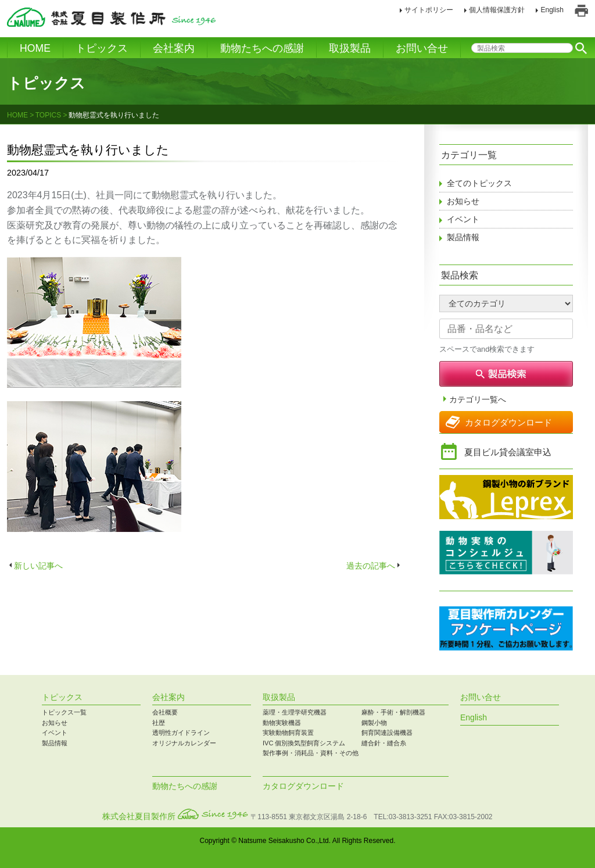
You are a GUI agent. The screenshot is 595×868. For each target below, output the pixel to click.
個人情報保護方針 (497, 10)
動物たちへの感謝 (262, 48)
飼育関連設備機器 (387, 733)
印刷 (581, 11)
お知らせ (463, 201)
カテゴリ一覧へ (478, 400)
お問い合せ (422, 48)
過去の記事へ (371, 566)
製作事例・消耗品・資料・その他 (311, 753)
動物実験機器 (282, 723)
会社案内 (174, 48)
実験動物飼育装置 (288, 733)
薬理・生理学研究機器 (295, 712)
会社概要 (165, 712)
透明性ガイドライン (181, 733)
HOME (35, 48)
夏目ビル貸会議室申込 (508, 452)
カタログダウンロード (508, 422)
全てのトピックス (479, 183)
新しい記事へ (38, 566)
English (552, 10)
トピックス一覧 (64, 712)
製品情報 (463, 237)
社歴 (159, 723)
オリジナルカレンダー (184, 743)
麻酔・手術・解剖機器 (393, 712)
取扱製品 (350, 48)
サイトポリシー (429, 10)
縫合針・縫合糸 (384, 743)
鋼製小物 (374, 723)
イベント (463, 219)
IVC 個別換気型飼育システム (304, 743)
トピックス (102, 48)
